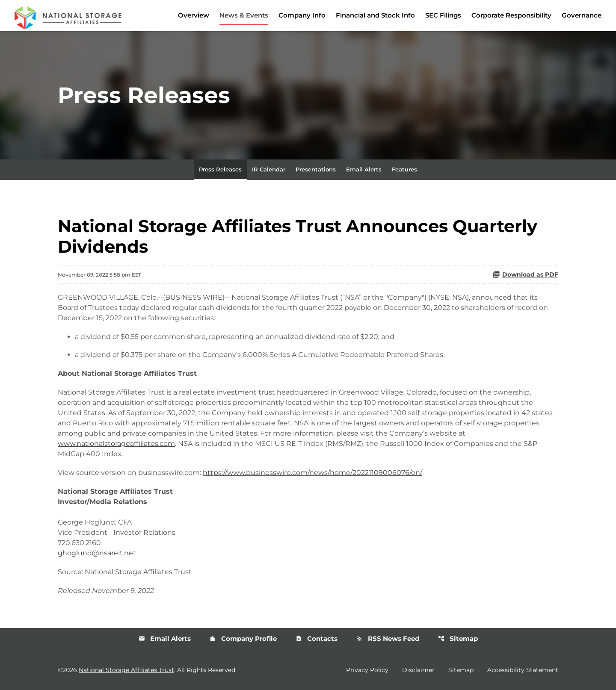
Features (404, 169)
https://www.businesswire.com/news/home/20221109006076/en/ (312, 473)
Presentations (316, 169)
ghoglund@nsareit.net (97, 553)
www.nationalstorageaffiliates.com (116, 444)
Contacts (317, 638)
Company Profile (243, 638)
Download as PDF (525, 274)
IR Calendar (269, 169)
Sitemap (458, 638)
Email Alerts (364, 169)
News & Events (244, 15)
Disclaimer (418, 670)
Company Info (302, 15)
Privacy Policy (367, 670)
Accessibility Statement (523, 670)
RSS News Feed (388, 638)
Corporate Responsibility (511, 15)
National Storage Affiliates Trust (126, 670)
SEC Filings (443, 15)
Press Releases (220, 169)
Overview (194, 15)
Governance (582, 15)
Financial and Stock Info (375, 15)
